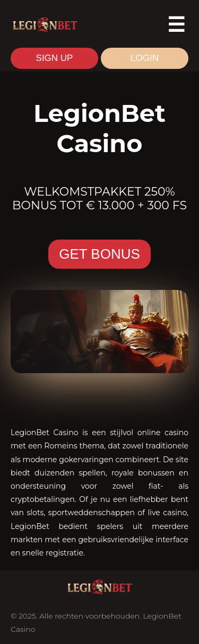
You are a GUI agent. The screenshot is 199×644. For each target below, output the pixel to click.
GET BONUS (99, 254)
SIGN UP (55, 58)
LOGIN (145, 58)
